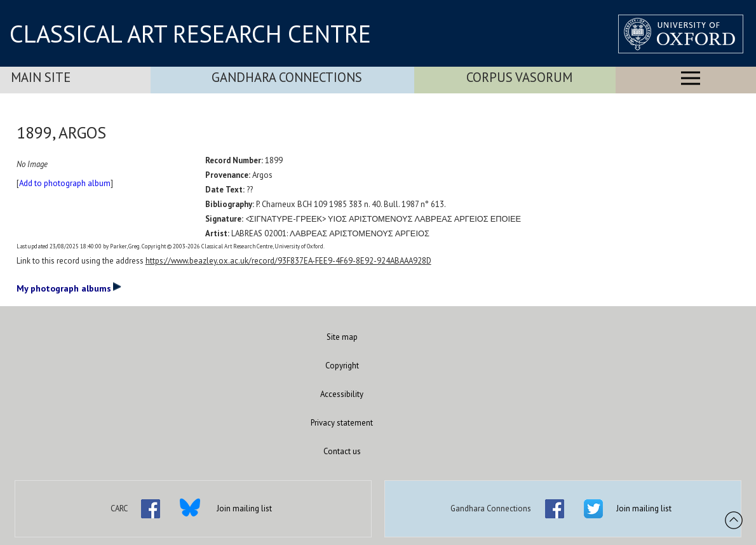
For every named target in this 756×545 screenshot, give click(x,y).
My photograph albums (69, 288)
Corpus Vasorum (519, 77)
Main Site (41, 77)
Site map (342, 337)
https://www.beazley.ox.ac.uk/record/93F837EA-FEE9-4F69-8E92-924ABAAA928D (288, 261)
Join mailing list (244, 508)
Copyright (342, 366)
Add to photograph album (65, 183)
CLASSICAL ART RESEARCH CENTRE (190, 34)
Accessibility (342, 394)
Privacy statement (342, 423)
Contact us (342, 451)
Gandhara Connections (287, 77)
